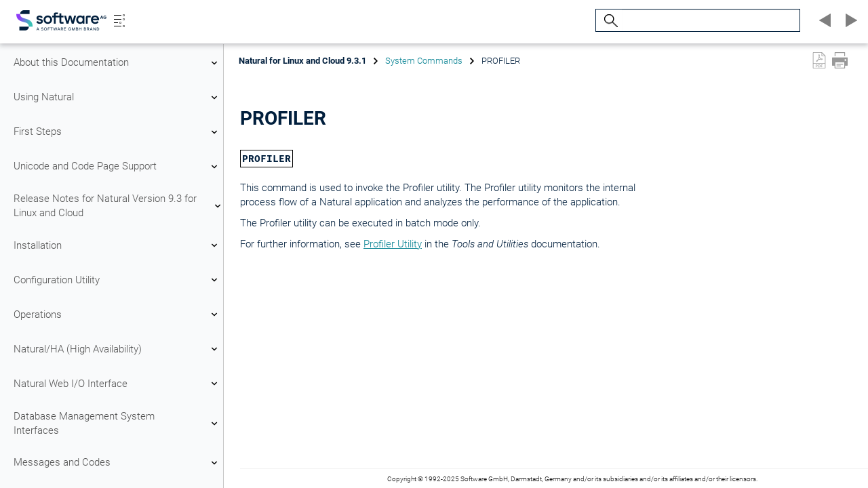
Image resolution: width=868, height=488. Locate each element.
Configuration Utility (117, 280)
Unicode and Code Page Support (117, 167)
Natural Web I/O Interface (117, 384)
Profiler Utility (393, 244)
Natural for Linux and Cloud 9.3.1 (302, 61)
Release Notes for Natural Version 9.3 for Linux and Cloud (117, 206)
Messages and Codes (117, 463)
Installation (117, 245)
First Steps (117, 132)
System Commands (424, 61)
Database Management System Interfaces (117, 423)
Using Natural (117, 98)
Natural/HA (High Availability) (117, 349)
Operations (117, 314)
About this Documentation (117, 63)
